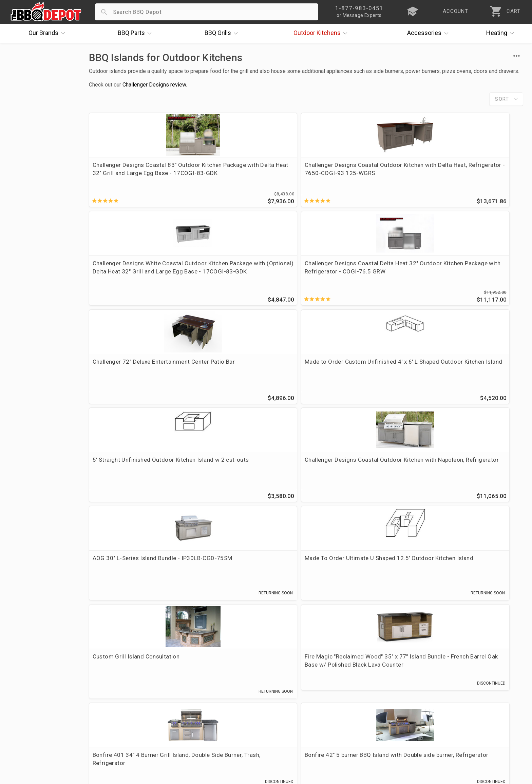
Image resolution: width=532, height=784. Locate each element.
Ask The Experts (494, 608)
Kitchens (322, 33)
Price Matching (31, 667)
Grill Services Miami (208, 696)
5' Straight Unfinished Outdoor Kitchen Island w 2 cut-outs (354, 273)
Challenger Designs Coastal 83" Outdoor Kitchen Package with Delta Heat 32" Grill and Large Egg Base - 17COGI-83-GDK (138, 177)
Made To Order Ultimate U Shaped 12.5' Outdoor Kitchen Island (248, 374)
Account (192, 667)
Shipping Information (209, 687)
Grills (223, 33)
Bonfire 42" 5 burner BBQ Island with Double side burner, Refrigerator (245, 480)
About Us (23, 657)
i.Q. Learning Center (37, 677)
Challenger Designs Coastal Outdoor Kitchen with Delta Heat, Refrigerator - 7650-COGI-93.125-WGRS (249, 177)
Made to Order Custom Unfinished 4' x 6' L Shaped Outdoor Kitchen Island (249, 277)
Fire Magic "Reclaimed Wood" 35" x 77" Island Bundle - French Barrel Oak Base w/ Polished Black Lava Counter (470, 382)
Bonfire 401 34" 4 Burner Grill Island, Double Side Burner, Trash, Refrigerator (137, 480)
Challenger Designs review (154, 85)
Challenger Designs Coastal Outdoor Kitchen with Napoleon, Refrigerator (466, 277)
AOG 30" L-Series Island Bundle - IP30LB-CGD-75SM (136, 374)
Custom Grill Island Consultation (357, 370)
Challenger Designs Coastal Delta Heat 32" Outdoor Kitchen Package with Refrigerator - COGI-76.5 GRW (470, 173)
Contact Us (26, 726)
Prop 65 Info (198, 706)
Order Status (198, 657)
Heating (502, 33)
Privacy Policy (199, 716)
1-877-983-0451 (376, 678)
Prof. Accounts (31, 716)
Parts (136, 33)
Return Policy (199, 677)
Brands (49, 33)
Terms (189, 726)
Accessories (429, 33)
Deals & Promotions (38, 687)
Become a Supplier (36, 706)
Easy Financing (31, 696)
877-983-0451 (407, 576)
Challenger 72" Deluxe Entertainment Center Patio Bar (134, 273)
